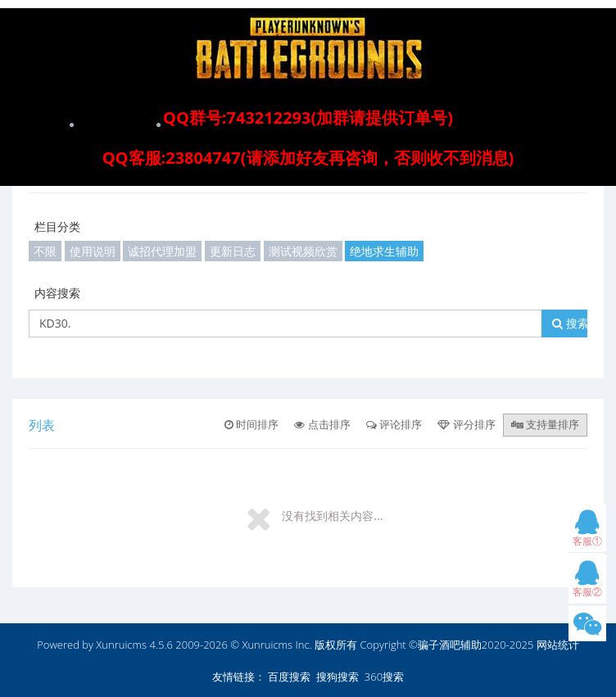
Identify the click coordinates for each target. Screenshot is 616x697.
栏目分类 (57, 226)
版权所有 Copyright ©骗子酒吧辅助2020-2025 (424, 645)
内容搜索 (57, 293)
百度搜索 (289, 677)
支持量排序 (545, 424)
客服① (587, 532)
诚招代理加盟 (162, 251)
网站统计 (558, 645)
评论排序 (394, 424)
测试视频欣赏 (303, 251)
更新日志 (233, 251)
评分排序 (466, 424)
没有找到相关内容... (332, 516)
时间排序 (251, 424)
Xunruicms (121, 645)
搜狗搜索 (337, 677)
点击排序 (322, 424)
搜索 (571, 323)
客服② (587, 583)
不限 (45, 251)
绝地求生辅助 (384, 251)
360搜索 (384, 677)
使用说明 (93, 251)
